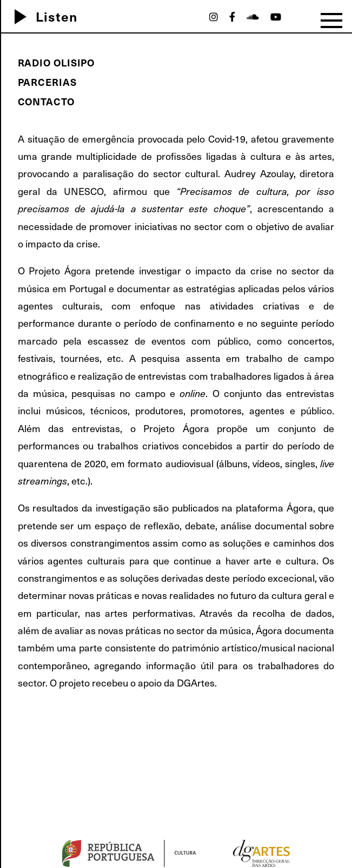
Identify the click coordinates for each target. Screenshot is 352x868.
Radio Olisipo (57, 62)
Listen (42, 16)
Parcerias (47, 82)
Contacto (46, 101)
